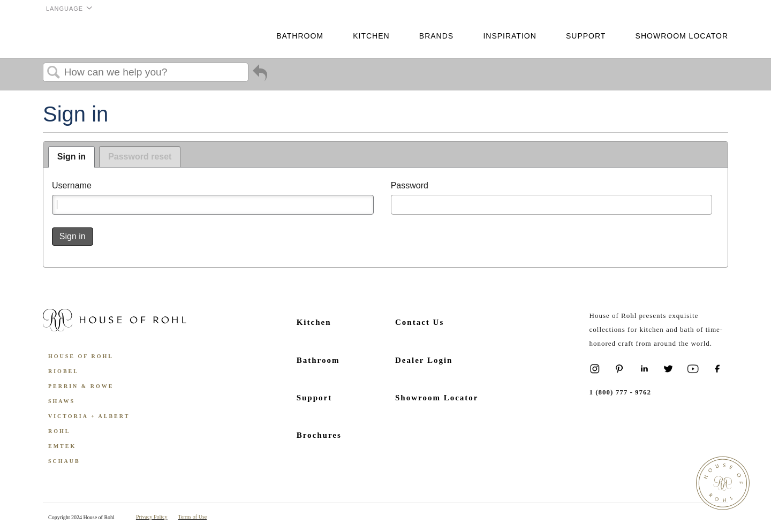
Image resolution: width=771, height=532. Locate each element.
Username (72, 185)
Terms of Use (193, 517)
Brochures (319, 435)
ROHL (59, 431)
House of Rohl (81, 356)
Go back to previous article (260, 75)
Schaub (64, 461)
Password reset (140, 157)
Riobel (63, 371)
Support (586, 36)
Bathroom (300, 36)
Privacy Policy (152, 517)
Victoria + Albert (89, 416)
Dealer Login (424, 360)
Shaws (62, 401)
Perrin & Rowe (81, 386)
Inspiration (509, 36)
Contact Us (419, 322)
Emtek (62, 446)
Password (410, 185)
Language (65, 9)
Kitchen (371, 36)
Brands (436, 36)
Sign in (71, 157)
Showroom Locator (682, 36)
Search (54, 73)
